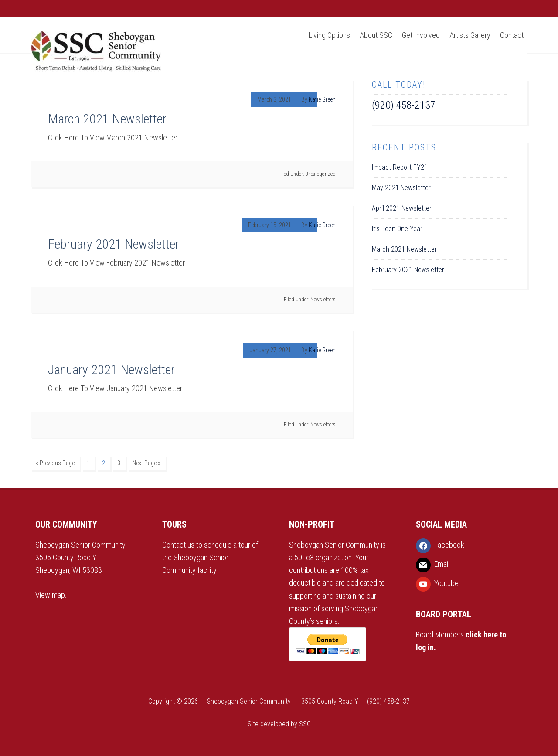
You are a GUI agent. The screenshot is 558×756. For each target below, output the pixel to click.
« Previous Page (55, 463)
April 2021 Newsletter (402, 208)
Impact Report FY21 (400, 167)
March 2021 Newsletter (107, 119)
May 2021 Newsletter (401, 188)
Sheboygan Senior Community (96, 52)
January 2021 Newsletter (111, 369)
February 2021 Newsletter (114, 244)
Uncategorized (320, 174)
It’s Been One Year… (399, 229)
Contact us (179, 545)
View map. (51, 595)
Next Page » (146, 463)
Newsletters (323, 300)
